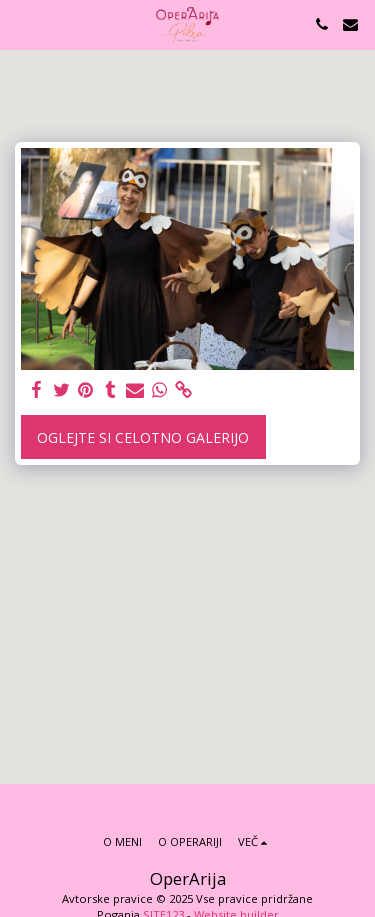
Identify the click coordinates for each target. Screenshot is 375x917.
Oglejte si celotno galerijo (143, 437)
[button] (22, 23)
